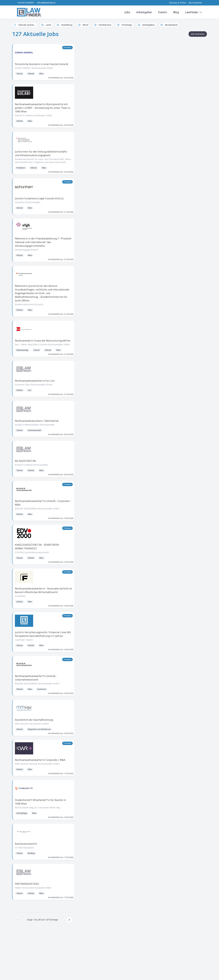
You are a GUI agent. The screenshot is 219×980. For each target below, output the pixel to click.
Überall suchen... (25, 25)
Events (163, 12)
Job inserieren (195, 3)
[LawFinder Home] (29, 12)
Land (46, 25)
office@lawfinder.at (46, 3)
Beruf (83, 25)
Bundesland (169, 25)
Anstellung (65, 25)
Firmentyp (125, 25)
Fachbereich (103, 25)
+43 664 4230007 (26, 3)
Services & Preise (178, 3)
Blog (176, 12)
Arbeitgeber (144, 12)
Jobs (127, 12)
